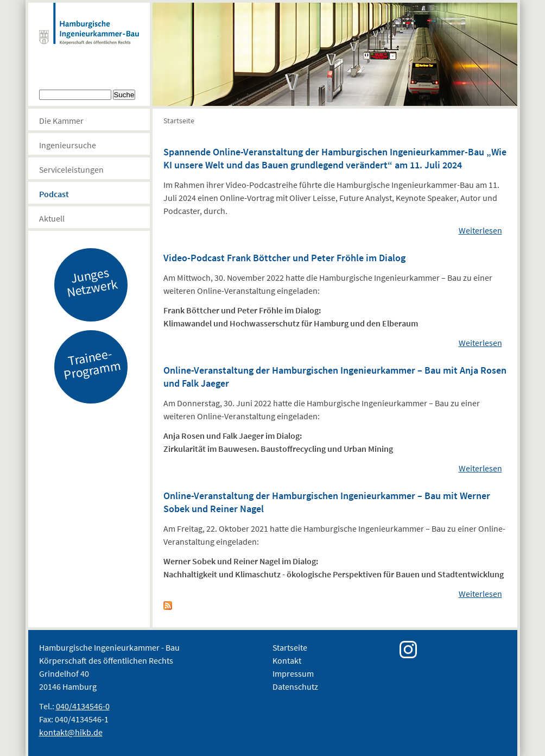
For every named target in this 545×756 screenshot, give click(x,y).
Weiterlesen (480, 230)
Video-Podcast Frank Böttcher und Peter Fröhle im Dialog (284, 258)
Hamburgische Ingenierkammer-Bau (89, 35)
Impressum (293, 673)
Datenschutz (295, 686)
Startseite (179, 121)
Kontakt (287, 660)
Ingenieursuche (68, 145)
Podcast (54, 194)
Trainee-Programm (92, 364)
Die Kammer (61, 121)
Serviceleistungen (71, 169)
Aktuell (52, 218)
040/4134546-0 (83, 706)
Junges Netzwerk (92, 282)
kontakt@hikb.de (71, 732)
